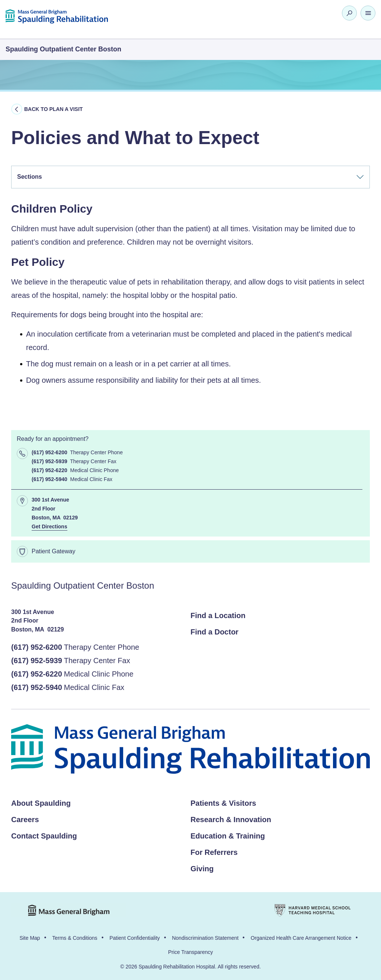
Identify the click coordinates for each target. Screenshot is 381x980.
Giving (202, 869)
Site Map (30, 938)
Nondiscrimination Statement (205, 938)
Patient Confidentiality (135, 938)
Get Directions (49, 526)
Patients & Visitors (223, 803)
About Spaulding (41, 803)
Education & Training (228, 836)
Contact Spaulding (44, 836)
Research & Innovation (231, 820)
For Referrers (214, 852)
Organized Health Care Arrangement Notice (301, 938)
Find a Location (218, 615)
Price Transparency (191, 952)
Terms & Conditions (75, 938)
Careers (25, 820)
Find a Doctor (214, 632)
